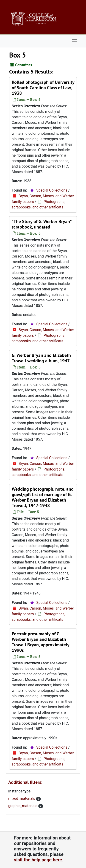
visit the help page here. (39, 860)
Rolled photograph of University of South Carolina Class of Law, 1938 (43, 88)
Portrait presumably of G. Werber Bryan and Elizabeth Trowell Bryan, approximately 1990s (40, 642)
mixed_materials (22, 798)
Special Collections (52, 190)
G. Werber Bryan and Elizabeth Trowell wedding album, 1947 (41, 358)
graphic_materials (23, 806)
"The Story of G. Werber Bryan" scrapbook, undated (42, 224)
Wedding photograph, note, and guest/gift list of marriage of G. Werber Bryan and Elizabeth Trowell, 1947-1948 (43, 497)
